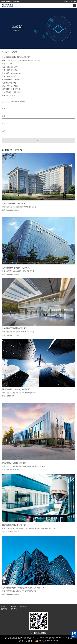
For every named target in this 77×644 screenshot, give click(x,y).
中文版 (66, 2)
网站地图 (69, 638)
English (73, 2)
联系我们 (13, 52)
